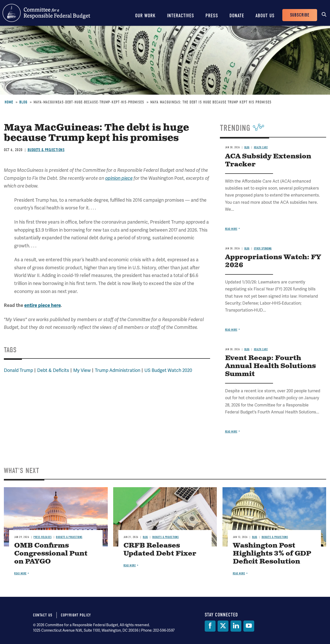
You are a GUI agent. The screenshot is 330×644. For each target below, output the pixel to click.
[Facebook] (210, 626)
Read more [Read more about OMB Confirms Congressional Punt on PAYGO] (20, 573)
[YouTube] (249, 626)
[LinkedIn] (236, 626)
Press (212, 16)
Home (9, 102)
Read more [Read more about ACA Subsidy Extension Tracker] (231, 229)
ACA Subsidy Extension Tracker (268, 160)
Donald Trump (18, 370)
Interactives (181, 16)
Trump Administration (118, 370)
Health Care (261, 147)
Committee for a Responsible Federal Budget (46, 13)
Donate (237, 16)
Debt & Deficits (53, 370)
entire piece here (42, 305)
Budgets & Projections (46, 150)
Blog (23, 102)
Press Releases (43, 537)
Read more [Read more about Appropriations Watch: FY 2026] (231, 330)
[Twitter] (223, 626)
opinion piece (119, 178)
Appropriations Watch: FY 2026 (273, 261)
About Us (265, 16)
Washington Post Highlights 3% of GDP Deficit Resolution (272, 554)
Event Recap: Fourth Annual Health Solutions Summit (270, 366)
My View (82, 370)
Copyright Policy (76, 615)
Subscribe (300, 15)
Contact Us (43, 615)
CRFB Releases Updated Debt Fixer (160, 550)
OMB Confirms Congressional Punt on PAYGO (51, 554)
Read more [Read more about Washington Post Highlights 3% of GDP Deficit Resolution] (239, 573)
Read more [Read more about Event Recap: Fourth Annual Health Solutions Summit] (231, 432)
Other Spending (263, 248)
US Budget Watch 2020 (168, 370)
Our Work (145, 16)
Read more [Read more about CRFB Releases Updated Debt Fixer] (130, 565)
